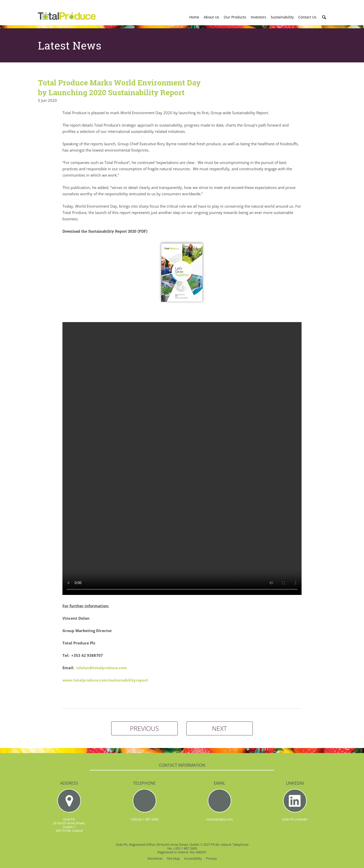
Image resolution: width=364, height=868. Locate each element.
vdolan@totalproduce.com (101, 668)
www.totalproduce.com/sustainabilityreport (105, 680)
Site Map (173, 859)
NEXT (219, 728)
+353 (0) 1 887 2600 (144, 819)
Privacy (211, 859)
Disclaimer (155, 859)
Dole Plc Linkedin (295, 819)
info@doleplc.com (220, 819)
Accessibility (193, 859)
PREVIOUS (144, 728)
